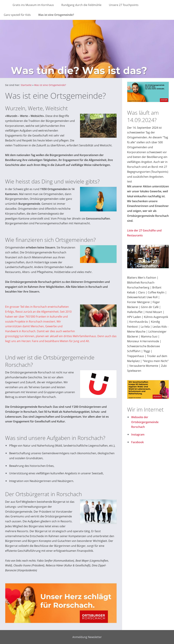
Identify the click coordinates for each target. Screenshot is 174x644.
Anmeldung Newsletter (87, 637)
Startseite (26, 85)
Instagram (138, 434)
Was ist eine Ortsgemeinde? (50, 85)
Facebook (137, 442)
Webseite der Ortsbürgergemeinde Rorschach (145, 422)
